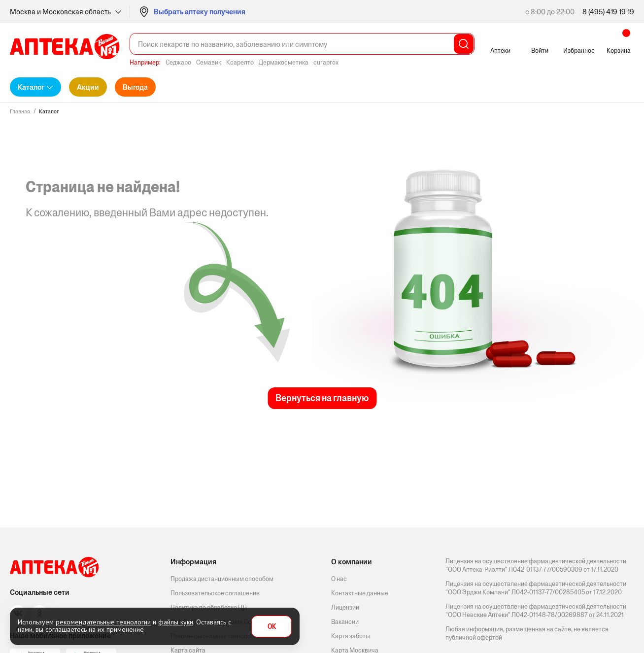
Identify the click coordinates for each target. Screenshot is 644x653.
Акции (88, 87)
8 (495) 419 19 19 (608, 12)
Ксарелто (240, 62)
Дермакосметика (284, 62)
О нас (339, 579)
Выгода (135, 87)
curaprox (326, 62)
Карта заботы (351, 636)
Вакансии (345, 622)
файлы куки (176, 622)
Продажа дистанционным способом (222, 579)
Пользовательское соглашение (215, 593)
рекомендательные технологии (103, 622)
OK (272, 627)
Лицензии (345, 607)
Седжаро (178, 62)
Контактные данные (360, 593)
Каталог (31, 87)
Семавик (209, 62)
